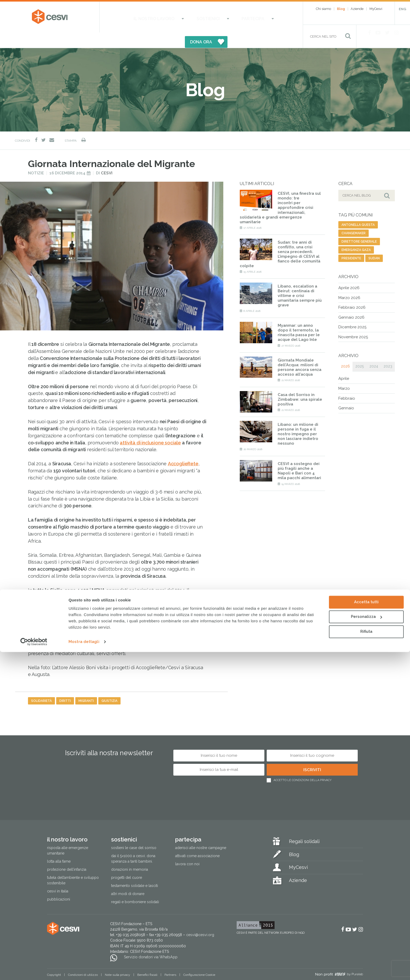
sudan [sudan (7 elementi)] (374, 243)
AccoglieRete (43, 610)
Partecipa (214, 17)
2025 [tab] (360, 351)
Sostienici (182, 17)
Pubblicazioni (59, 884)
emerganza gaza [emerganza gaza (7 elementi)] (356, 234)
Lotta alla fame (59, 846)
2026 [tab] (345, 351)
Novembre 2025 (353, 322)
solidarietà (41, 685)
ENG (402, 9)
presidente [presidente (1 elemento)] (351, 243)
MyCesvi (376, 9)
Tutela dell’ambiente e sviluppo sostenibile (73, 865)
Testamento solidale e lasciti (135, 870)
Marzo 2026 (349, 282)
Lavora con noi (187, 849)
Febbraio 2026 (352, 292)
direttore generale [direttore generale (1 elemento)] (359, 226)
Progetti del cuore (127, 862)
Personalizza (366, 945)
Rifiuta (366, 960)
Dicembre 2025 (352, 312)
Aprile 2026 (349, 272)
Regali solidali (304, 826)
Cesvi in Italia (58, 876)
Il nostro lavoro (141, 17)
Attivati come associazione (197, 840)
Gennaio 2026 (351, 302)
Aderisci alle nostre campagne (201, 832)
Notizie (36, 158)
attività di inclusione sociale (150, 427)
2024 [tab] (374, 351)
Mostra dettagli (84, 970)
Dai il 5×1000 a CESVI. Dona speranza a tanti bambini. (133, 843)
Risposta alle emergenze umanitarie (68, 835)
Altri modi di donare (128, 878)
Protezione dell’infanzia (67, 854)
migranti (86, 685)
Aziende (357, 9)
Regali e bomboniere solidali (135, 886)
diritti (65, 685)
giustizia (109, 685)
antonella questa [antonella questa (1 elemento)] (358, 209)
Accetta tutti (366, 930)
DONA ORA (258, 17)
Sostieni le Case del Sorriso (134, 832)
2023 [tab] (388, 351)
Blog (341, 9)
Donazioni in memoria (130, 854)
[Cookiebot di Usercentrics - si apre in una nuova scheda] (34, 970)
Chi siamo (323, 9)
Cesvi (107, 158)
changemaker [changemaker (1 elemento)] (354, 218)
